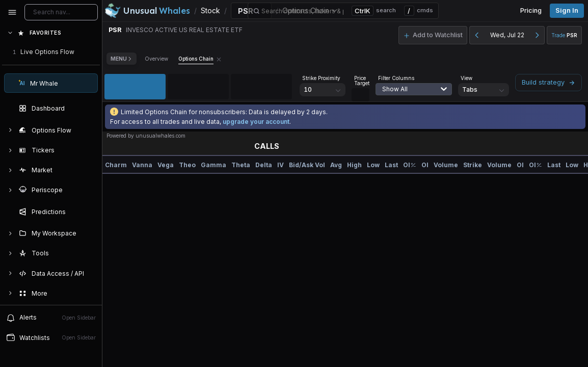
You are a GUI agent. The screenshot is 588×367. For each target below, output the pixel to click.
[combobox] (409, 95)
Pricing (531, 10)
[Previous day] (477, 35)
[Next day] (537, 35)
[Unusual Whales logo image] (147, 11)
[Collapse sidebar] (12, 12)
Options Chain (196, 59)
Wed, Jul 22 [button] (507, 35)
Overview (156, 59)
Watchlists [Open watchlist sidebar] (51, 337)
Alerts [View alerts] (51, 318)
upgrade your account (256, 122)
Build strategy (549, 82)
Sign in (567, 10)
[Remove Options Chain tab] (219, 59)
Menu (122, 59)
